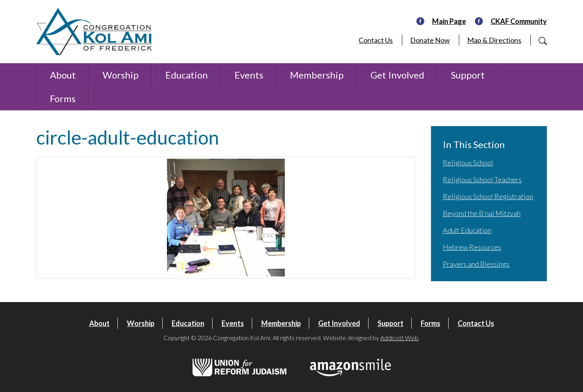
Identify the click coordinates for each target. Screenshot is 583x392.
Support (468, 75)
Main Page (449, 21)
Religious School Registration (488, 196)
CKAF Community (519, 21)
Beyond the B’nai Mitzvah (482, 213)
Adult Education (467, 230)
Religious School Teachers (482, 180)
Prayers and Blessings (476, 264)
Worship (121, 75)
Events (249, 75)
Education (187, 75)
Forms (63, 98)
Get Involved (397, 75)
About (63, 75)
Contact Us (376, 40)
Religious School (468, 163)
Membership (317, 75)
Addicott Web (399, 338)
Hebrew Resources (472, 247)
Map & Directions (494, 40)
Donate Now (430, 40)
